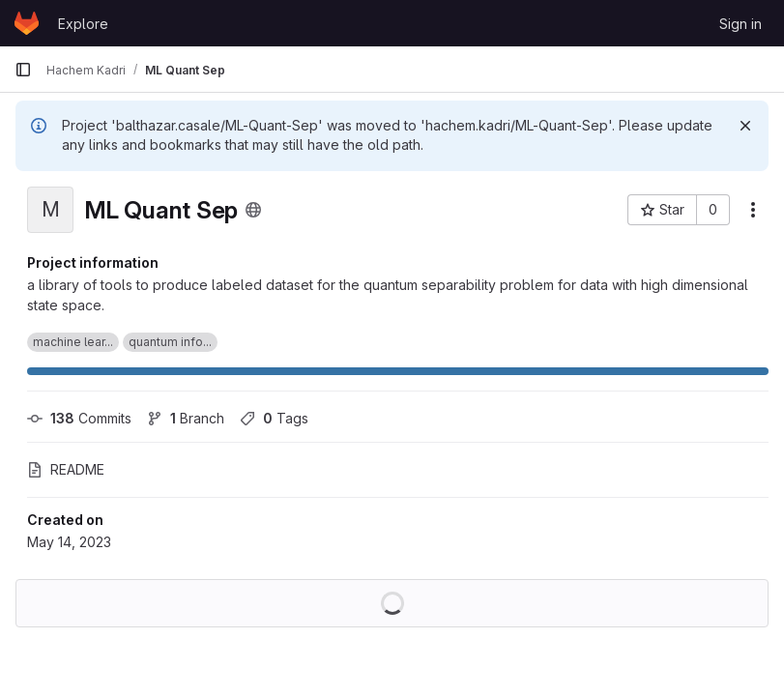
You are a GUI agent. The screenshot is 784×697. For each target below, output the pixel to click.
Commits (79, 418)
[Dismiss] (745, 126)
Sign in (740, 24)
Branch (186, 418)
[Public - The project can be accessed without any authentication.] (253, 210)
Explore (83, 24)
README (66, 469)
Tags (274, 418)
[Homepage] (27, 23)
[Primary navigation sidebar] (23, 70)
